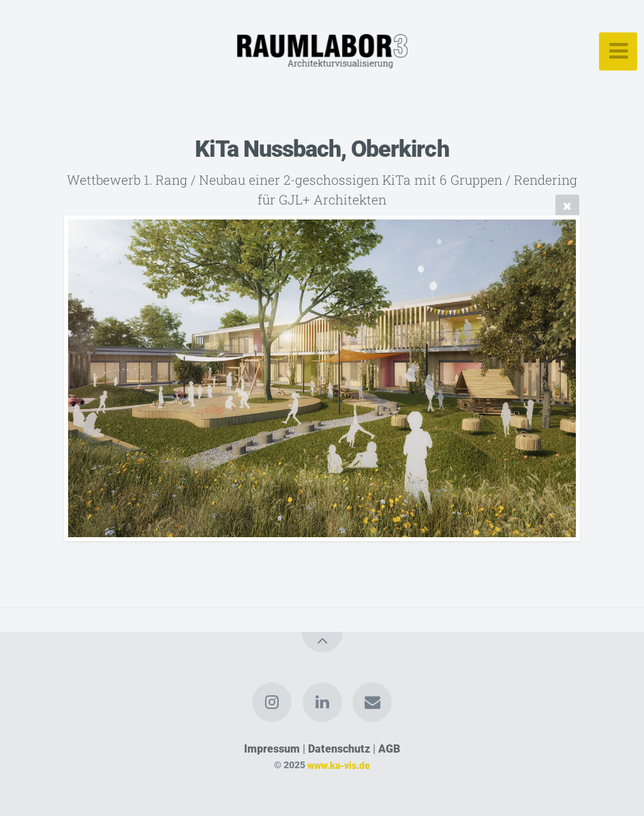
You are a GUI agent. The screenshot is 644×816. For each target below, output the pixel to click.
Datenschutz (339, 749)
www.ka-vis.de (339, 765)
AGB (389, 749)
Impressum (272, 749)
